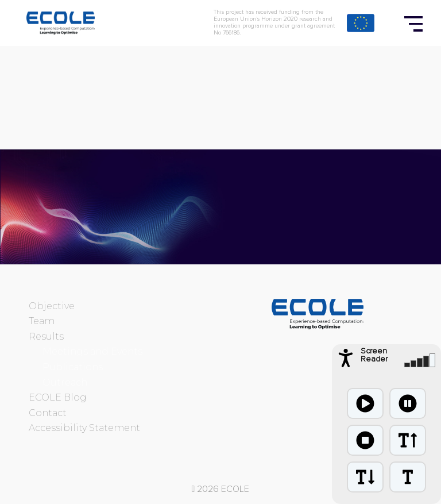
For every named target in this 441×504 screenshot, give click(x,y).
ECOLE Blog (58, 397)
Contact (48, 413)
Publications (73, 367)
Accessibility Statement (84, 428)
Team (42, 321)
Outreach (65, 382)
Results (46, 336)
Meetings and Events (92, 351)
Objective (52, 306)
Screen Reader (374, 355)
